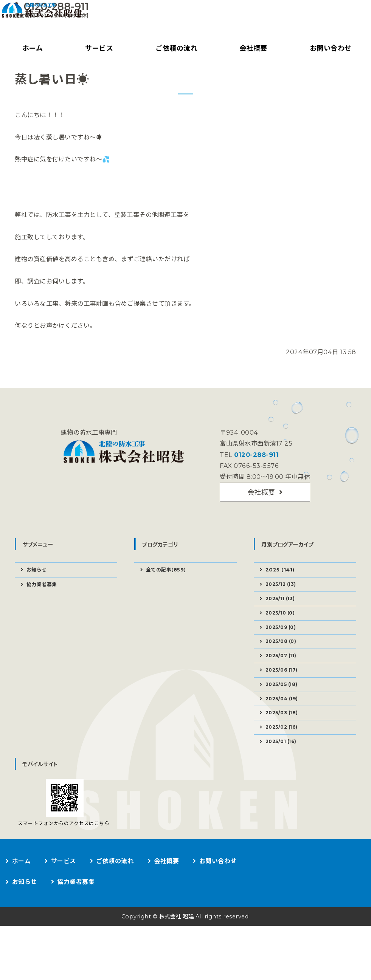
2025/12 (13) (283, 616)
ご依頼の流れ (175, 48)
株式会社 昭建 (175, 970)
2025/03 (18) (284, 755)
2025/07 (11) (283, 693)
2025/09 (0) (283, 662)
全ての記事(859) (168, 601)
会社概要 (252, 48)
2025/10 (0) (282, 647)
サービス (98, 48)
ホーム (32, 48)
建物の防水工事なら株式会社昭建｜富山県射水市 (62, 21)
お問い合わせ (219, 915)
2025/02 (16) (284, 771)
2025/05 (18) (284, 724)
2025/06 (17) (284, 709)
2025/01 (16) (283, 786)
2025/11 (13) (283, 631)
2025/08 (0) (283, 678)
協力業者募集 (43, 616)
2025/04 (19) (284, 740)
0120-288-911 (255, 482)
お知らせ (38, 601)
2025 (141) (281, 601)
